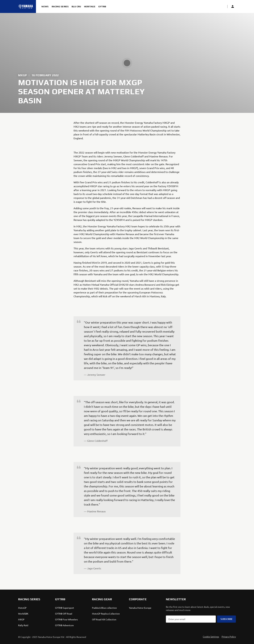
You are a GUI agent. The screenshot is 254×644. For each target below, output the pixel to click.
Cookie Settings (211, 637)
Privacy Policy (229, 637)
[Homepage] (26, 6)
